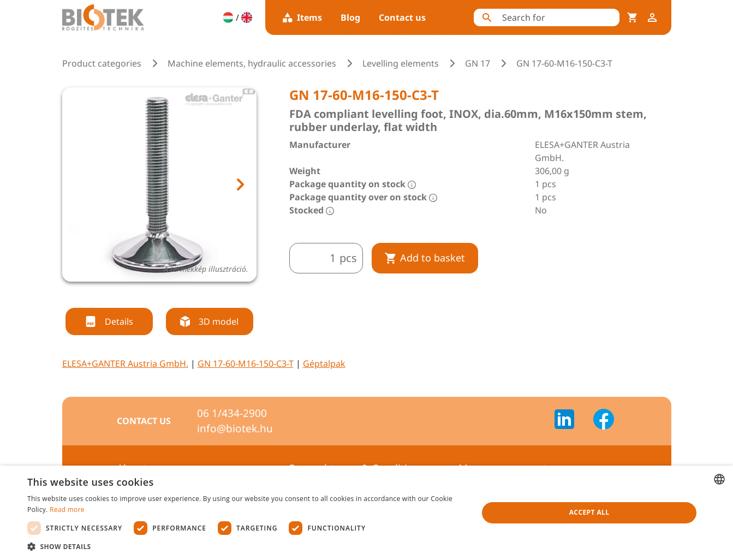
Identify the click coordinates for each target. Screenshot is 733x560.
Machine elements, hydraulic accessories (252, 63)
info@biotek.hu (235, 428)
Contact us (402, 17)
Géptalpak (324, 364)
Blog (350, 17)
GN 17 (478, 63)
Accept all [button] (589, 512)
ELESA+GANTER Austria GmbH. (125, 364)
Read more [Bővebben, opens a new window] (67, 510)
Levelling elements (401, 63)
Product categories (102, 63)
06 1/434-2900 (232, 413)
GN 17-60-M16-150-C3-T (246, 364)
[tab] (149, 295)
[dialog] (367, 513)
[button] (246, 546)
